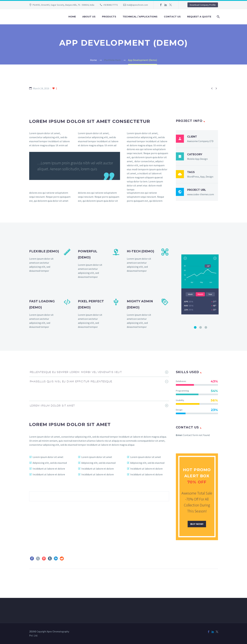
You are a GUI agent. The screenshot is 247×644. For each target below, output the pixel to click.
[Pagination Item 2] (201, 327)
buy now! (197, 524)
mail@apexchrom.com (137, 5)
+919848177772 (110, 5)
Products (109, 17)
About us (89, 17)
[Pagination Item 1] (195, 327)
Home (72, 17)
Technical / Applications (140, 17)
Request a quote (199, 17)
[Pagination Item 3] (206, 327)
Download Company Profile (203, 5)
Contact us (172, 17)
